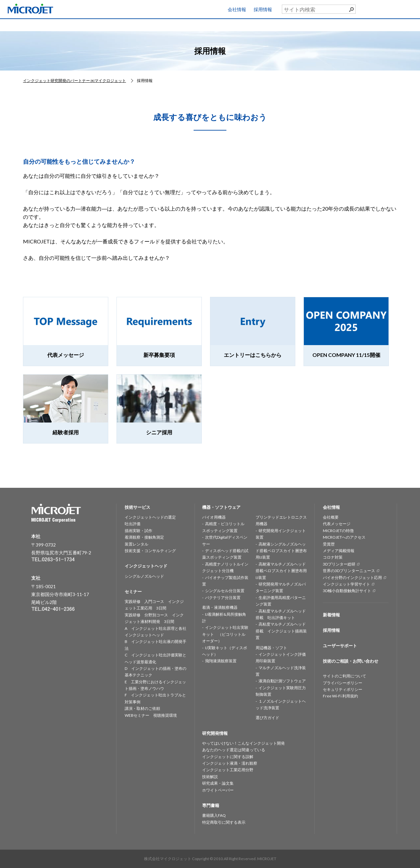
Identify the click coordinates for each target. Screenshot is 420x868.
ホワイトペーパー (218, 790)
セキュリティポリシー (343, 689)
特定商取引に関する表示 (224, 822)
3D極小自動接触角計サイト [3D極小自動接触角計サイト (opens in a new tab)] (347, 591)
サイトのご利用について (345, 676)
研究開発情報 (234, 24)
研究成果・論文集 (218, 783)
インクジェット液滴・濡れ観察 (230, 763)
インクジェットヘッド (131, 24)
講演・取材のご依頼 (142, 708)
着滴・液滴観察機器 (220, 607)
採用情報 (263, 9)
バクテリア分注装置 (223, 598)
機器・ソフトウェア (183, 24)
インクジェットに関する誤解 (228, 757)
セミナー (286, 24)
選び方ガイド (267, 718)
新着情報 (331, 615)
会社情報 (237, 9)
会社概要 (331, 517)
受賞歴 (329, 544)
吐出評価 (133, 524)
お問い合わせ (394, 23)
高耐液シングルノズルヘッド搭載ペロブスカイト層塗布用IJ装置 (281, 551)
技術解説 (210, 777)
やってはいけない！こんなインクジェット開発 (243, 743)
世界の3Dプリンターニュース (349, 571)
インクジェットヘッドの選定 (150, 517)
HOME (28, 24)
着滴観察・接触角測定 (144, 537)
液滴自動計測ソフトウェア (282, 681)
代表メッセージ (337, 524)
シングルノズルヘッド (144, 576)
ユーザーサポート (398, 8)
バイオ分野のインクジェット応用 (352, 578)
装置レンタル (136, 544)
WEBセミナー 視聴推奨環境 (151, 715)
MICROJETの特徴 (338, 531)
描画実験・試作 (138, 531)
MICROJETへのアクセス (344, 537)
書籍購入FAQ (214, 815)
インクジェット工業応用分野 (228, 770)
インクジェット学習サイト (346, 584)
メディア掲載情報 (339, 551)
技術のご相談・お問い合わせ (351, 661)
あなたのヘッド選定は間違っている (234, 750)
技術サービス (80, 24)
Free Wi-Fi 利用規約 (340, 696)
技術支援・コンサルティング (150, 551)
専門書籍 (337, 24)
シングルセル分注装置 (225, 591)
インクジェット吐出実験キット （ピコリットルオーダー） (225, 634)
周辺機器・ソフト (271, 648)
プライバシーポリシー (343, 683)
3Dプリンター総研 (339, 564)
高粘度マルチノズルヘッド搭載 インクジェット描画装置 (281, 631)
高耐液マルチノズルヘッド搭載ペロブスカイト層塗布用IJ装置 (281, 571)
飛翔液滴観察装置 (221, 661)
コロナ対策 (333, 557)
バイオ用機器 (214, 517)
